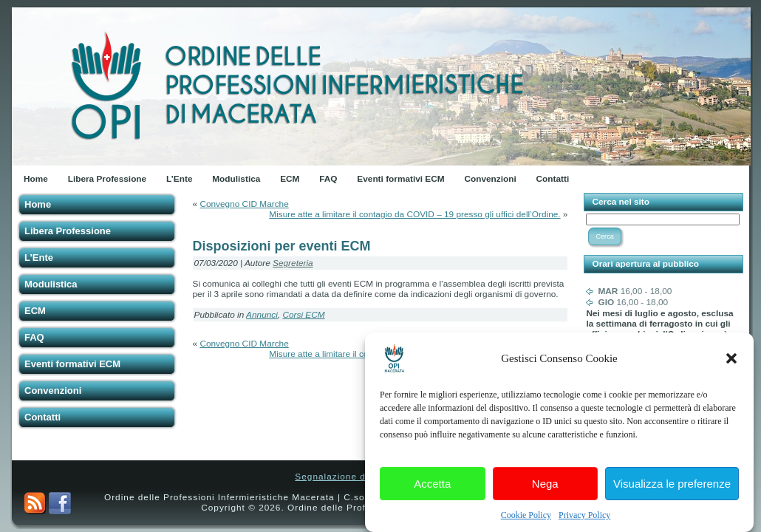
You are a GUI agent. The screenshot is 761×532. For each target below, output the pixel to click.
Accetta (432, 490)
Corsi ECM (303, 315)
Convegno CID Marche (244, 204)
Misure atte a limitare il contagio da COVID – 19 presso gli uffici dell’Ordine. (414, 214)
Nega (545, 490)
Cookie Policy (526, 522)
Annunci (262, 315)
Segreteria (293, 263)
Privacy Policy (584, 522)
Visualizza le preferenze (672, 490)
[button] (731, 365)
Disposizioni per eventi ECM (282, 246)
